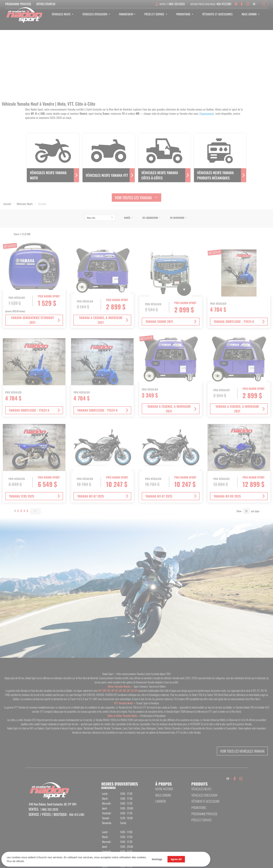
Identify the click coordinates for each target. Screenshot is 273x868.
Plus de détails (17, 859)
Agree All (126, 855)
